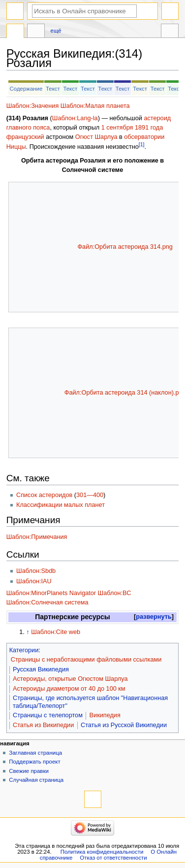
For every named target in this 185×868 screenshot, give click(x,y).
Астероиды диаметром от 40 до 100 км (69, 689)
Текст (53, 89)
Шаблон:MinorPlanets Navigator (51, 593)
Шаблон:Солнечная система (47, 602)
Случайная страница (36, 780)
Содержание (26, 89)
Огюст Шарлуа (96, 137)
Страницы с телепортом (48, 715)
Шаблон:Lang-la (75, 118)
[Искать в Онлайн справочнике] (84, 11)
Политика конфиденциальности (102, 852)
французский (25, 137)
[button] (154, 617)
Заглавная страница (35, 753)
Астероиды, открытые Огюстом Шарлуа (70, 679)
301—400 (90, 495)
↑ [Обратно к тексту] (28, 632)
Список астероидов (44, 495)
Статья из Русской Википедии (124, 725)
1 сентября (117, 128)
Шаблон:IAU (34, 581)
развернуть (154, 617)
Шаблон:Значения (33, 106)
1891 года (149, 128)
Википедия (105, 715)
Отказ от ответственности (113, 858)
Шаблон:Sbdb (36, 571)
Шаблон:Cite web (56, 632)
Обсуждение (36, 32)
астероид (157, 118)
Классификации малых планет (61, 505)
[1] (142, 144)
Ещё (56, 31)
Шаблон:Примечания (37, 537)
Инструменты (170, 32)
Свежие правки (29, 771)
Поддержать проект (34, 762)
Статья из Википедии (43, 725)
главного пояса (28, 128)
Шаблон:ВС (115, 593)
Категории (24, 650)
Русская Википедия (41, 669)
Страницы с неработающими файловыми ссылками (86, 660)
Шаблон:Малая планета (95, 106)
